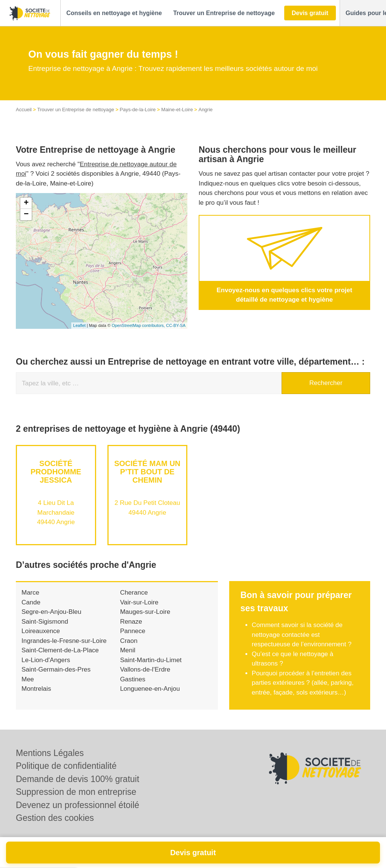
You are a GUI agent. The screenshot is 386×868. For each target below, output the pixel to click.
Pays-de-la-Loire (138, 110)
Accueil (24, 110)
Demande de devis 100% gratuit (77, 779)
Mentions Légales (50, 753)
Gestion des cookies (55, 818)
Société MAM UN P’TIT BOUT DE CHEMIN (147, 472)
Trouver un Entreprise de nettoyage (76, 110)
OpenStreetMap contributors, (139, 325)
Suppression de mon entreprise (76, 792)
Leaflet (79, 325)
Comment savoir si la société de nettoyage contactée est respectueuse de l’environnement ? (302, 635)
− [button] (26, 215)
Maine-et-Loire (177, 110)
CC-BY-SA (176, 325)
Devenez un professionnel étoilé (77, 805)
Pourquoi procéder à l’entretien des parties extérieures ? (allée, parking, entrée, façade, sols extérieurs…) (303, 683)
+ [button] (26, 203)
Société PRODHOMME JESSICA (56, 472)
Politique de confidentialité (66, 766)
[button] (114, 13)
